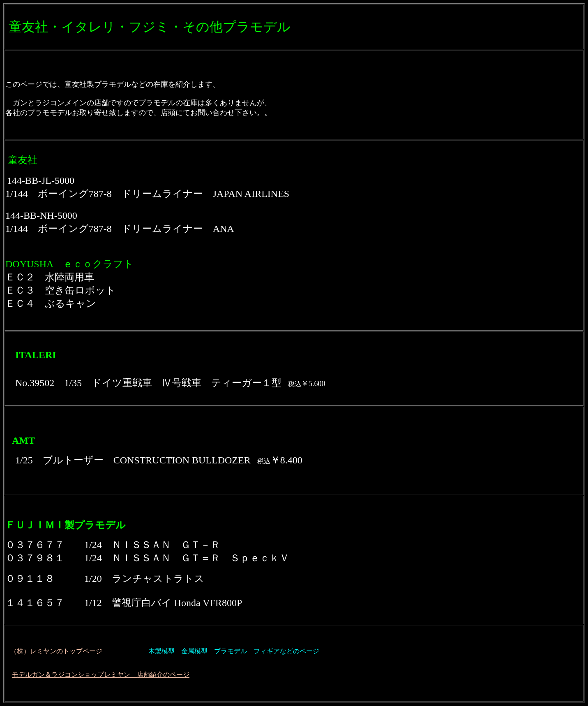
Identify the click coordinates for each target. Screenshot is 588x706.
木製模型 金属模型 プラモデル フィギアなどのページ (234, 651)
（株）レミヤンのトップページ (56, 651)
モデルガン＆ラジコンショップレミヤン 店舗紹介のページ (101, 675)
